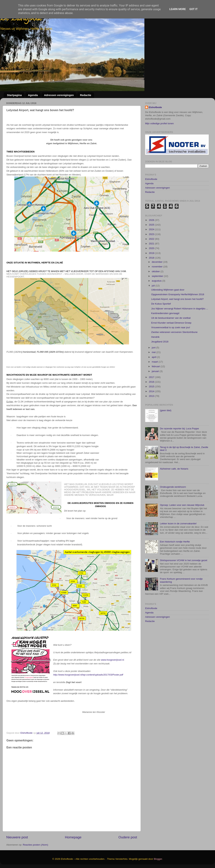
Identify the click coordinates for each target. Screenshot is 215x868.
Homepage (73, 837)
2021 (152, 260)
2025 (152, 242)
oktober (156, 288)
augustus (157, 298)
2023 (152, 251)
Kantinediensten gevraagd (165, 330)
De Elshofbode (21, 19)
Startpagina (14, 95)
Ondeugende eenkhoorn (173, 504)
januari (156, 388)
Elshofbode (155, 107)
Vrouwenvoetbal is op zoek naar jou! (171, 344)
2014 (152, 408)
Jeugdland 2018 (160, 358)
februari (156, 383)
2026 (152, 237)
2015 (152, 404)
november (157, 284)
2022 (152, 256)
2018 (152, 275)
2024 (152, 246)
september (158, 293)
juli (154, 302)
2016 (152, 399)
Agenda (33, 95)
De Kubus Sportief (161, 321)
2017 (152, 394)
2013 (152, 413)
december (157, 279)
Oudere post (128, 837)
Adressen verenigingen (59, 95)
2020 (152, 265)
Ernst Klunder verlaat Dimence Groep (171, 340)
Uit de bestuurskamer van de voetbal (171, 335)
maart (155, 379)
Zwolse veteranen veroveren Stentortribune (174, 349)
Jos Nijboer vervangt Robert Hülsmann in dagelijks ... (180, 325)
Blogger (158, 859)
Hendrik (155, 354)
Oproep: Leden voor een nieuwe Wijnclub (182, 522)
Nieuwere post (17, 837)
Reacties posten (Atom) (35, 845)
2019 (152, 270)
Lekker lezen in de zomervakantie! (178, 541)
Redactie (86, 95)
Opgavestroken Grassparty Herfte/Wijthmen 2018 (178, 311)
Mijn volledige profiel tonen (159, 123)
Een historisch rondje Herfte (175, 559)
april (154, 374)
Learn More (178, 9)
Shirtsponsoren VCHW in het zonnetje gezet (183, 577)
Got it (193, 9)
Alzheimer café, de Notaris (174, 486)
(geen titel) (166, 427)
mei (154, 369)
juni (154, 364)
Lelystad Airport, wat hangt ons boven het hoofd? (177, 316)
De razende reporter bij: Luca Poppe (179, 446)
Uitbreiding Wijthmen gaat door (168, 307)
